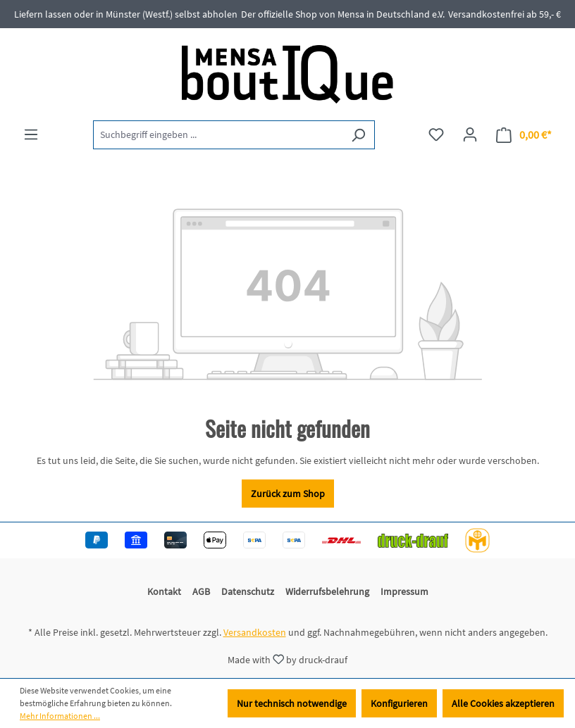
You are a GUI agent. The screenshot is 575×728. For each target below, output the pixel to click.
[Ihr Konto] (470, 134)
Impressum (404, 591)
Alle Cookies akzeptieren (503, 703)
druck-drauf (323, 659)
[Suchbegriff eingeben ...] (218, 135)
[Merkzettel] (436, 134)
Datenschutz (248, 591)
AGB (201, 591)
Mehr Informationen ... (60, 716)
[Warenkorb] (524, 135)
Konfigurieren (399, 703)
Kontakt (164, 591)
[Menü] (31, 134)
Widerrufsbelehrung (327, 591)
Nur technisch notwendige (292, 703)
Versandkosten (255, 632)
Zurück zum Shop (288, 494)
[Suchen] (358, 135)
